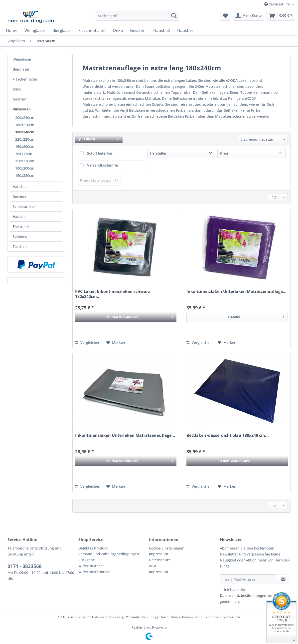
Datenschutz (159, 560)
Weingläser (22, 59)
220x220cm (25, 139)
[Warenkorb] (281, 16)
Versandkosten (137, 617)
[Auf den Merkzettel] (116, 343)
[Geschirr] (138, 30)
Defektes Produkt (93, 548)
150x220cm (25, 175)
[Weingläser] (35, 30)
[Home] (12, 30)
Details (256, 316)
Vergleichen (88, 342)
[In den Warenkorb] (126, 317)
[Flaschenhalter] (92, 30)
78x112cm (24, 154)
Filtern (87, 139)
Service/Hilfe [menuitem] (278, 4)
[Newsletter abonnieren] (283, 579)
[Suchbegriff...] (137, 16)
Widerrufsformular (94, 572)
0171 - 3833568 (25, 566)
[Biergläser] (62, 30)
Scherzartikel (24, 207)
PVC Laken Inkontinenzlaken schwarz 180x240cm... (113, 294)
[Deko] (118, 30)
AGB (152, 566)
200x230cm (25, 118)
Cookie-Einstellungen (167, 548)
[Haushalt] (162, 30)
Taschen (20, 246)
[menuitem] (137, 18)
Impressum (158, 554)
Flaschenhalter (25, 79)
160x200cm (25, 146)
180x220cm (25, 125)
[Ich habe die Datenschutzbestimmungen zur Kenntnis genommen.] (222, 589)
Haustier (20, 217)
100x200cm (25, 168)
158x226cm (25, 161)
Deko (17, 89)
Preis (224, 153)
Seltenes (20, 236)
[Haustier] (185, 30)
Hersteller (158, 153)
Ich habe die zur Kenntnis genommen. (254, 596)
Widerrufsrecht (91, 566)
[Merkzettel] (225, 16)
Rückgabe (87, 560)
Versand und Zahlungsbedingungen (109, 554)
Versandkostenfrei (103, 165)
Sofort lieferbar (100, 153)
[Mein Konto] (249, 16)
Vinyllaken (22, 109)
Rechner (20, 197)
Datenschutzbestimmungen (243, 596)
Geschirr (20, 99)
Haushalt (20, 187)
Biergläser (21, 69)
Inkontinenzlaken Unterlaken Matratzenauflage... (236, 292)
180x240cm (25, 132)
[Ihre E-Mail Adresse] (248, 579)
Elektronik (21, 227)
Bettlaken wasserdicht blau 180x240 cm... (228, 435)
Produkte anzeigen (99, 180)
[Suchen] (174, 16)
